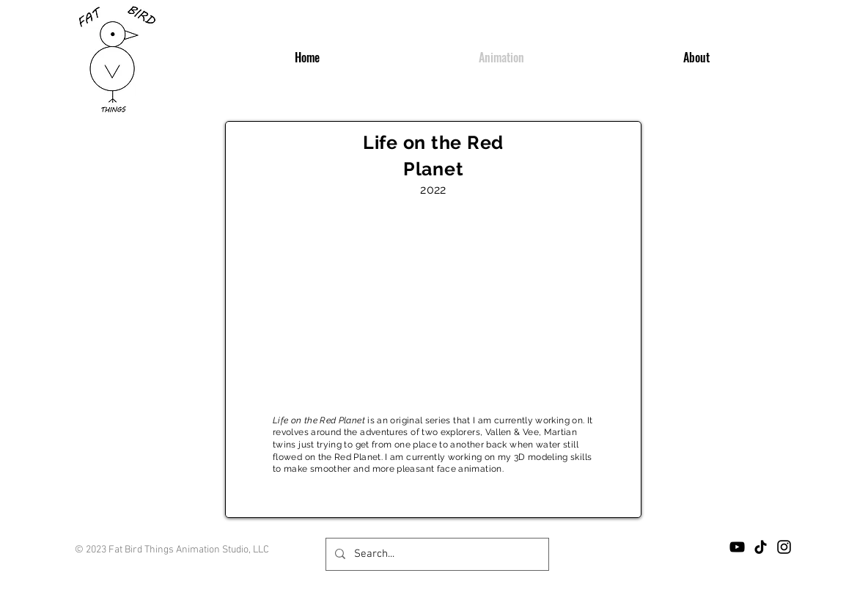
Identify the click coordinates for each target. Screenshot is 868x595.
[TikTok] (761, 547)
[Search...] (436, 554)
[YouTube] (737, 547)
